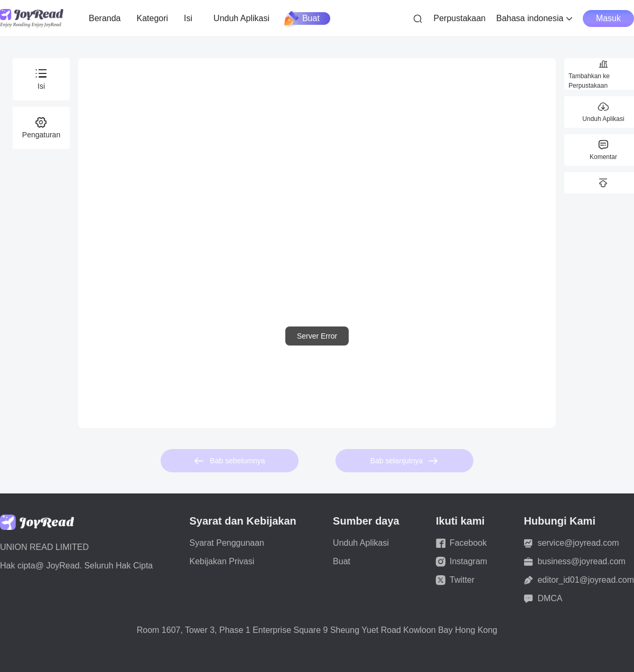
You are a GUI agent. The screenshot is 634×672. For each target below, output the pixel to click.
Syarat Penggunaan (227, 543)
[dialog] (317, 336)
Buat (302, 18)
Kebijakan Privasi (222, 561)
